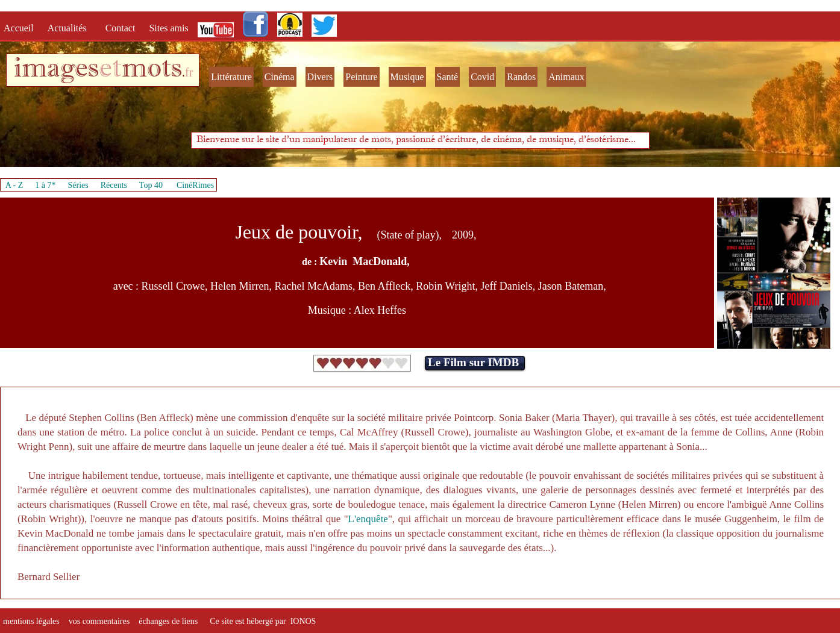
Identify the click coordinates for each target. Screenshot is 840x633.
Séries (78, 185)
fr (189, 72)
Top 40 (151, 185)
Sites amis (168, 28)
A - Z (14, 185)
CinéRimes (195, 185)
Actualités (71, 28)
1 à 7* (45, 185)
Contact (122, 28)
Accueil (21, 28)
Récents (114, 185)
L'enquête (368, 519)
